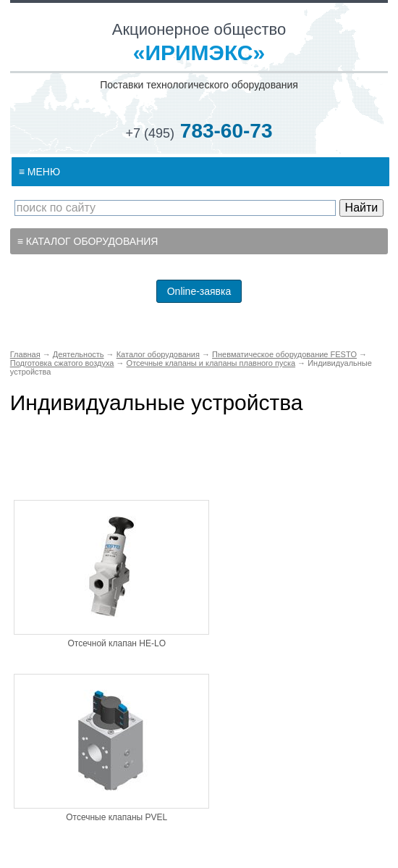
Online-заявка (199, 291)
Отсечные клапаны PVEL (117, 817)
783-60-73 (199, 131)
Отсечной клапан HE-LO (117, 643)
